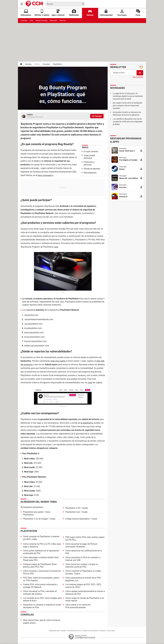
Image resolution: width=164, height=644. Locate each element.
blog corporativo (45, 175)
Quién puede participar (89, 157)
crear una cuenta (58, 361)
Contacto (102, 631)
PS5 (63, 229)
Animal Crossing (41, 20)
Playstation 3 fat (73, 508)
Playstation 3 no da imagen (35, 519)
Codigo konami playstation (78, 519)
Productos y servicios (89, 163)
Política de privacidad (90, 631)
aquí (56, 247)
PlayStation (57, 64)
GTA (31, 20)
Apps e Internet (58, 13)
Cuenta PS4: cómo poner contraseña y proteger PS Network (40, 586)
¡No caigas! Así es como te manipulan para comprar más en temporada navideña (127, 106)
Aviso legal (111, 631)
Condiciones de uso (74, 631)
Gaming (90, 13)
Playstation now (73, 512)
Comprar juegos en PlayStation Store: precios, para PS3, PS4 (40, 566)
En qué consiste (91, 151)
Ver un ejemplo (138, 77)
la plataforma (87, 423)
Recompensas (90, 173)
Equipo (64, 631)
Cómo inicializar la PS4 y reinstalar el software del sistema (40, 593)
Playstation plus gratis (33, 512)
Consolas (24, 20)
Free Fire (63, 20)
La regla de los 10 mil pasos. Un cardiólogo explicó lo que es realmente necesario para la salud (128, 96)
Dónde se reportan (92, 169)
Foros (138, 13)
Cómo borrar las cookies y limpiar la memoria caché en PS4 (82, 566)
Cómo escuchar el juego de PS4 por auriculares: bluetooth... (81, 545)
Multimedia (74, 13)
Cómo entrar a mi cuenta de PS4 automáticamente (78, 606)
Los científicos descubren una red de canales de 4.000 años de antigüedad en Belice (128, 122)
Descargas (122, 13)
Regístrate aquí (55, 631)
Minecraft (53, 20)
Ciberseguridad (106, 13)
